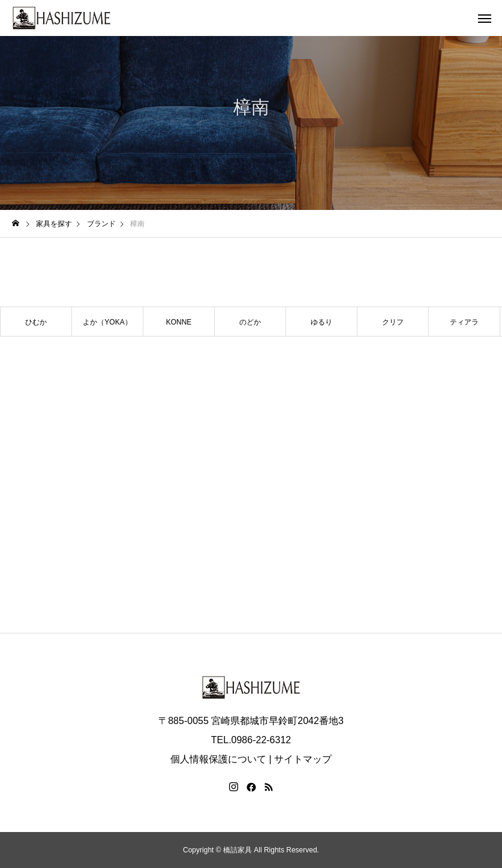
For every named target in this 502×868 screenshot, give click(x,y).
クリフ (393, 322)
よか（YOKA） (107, 322)
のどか (250, 322)
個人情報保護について (218, 759)
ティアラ (464, 322)
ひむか (36, 322)
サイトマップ (303, 759)
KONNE (179, 322)
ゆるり (321, 322)
